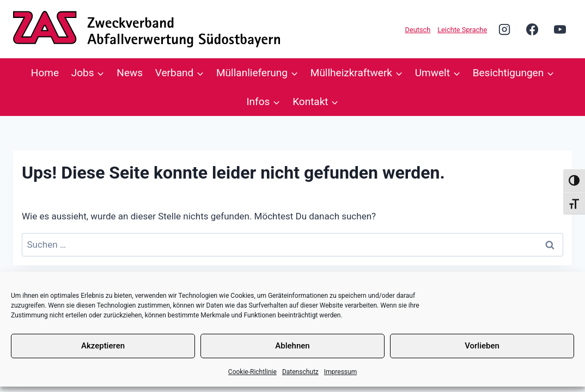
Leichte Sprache (462, 30)
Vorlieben (482, 346)
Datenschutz (300, 372)
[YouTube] (560, 29)
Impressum (340, 372)
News (130, 73)
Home (45, 73)
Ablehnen (292, 346)
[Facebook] (532, 29)
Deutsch (418, 30)
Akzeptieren (103, 346)
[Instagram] (504, 29)
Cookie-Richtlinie (252, 372)
